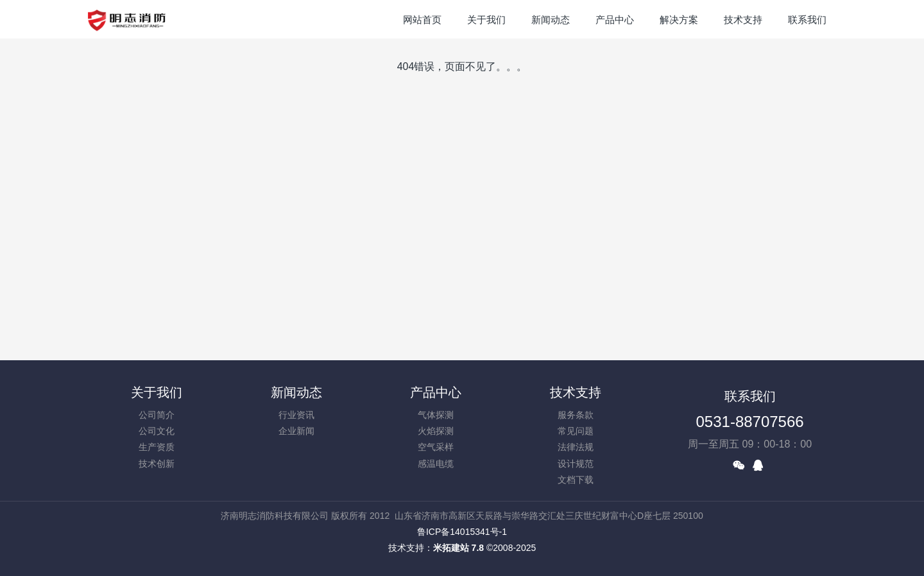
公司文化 (157, 431)
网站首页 (422, 20)
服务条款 (576, 415)
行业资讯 (296, 415)
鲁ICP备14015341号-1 (462, 532)
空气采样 (436, 447)
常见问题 (576, 431)
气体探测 (436, 415)
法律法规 (576, 447)
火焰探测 (436, 431)
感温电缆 (436, 464)
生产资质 (157, 447)
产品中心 (436, 392)
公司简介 (157, 415)
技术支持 (576, 392)
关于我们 (157, 392)
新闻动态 (296, 392)
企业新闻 (296, 431)
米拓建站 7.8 (458, 548)
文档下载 (576, 480)
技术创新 (157, 464)
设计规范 (576, 464)
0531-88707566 (750, 422)
